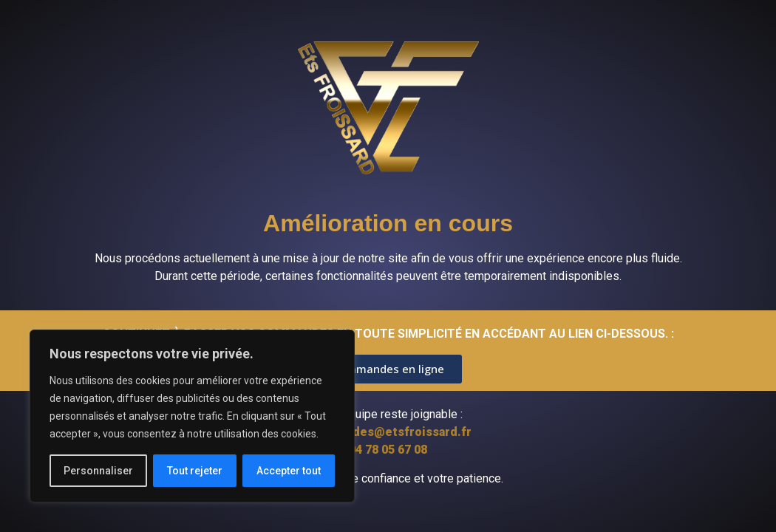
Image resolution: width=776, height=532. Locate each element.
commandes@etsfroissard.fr (388, 432)
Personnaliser (98, 471)
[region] (192, 416)
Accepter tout (289, 471)
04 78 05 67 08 (388, 450)
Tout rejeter (195, 471)
